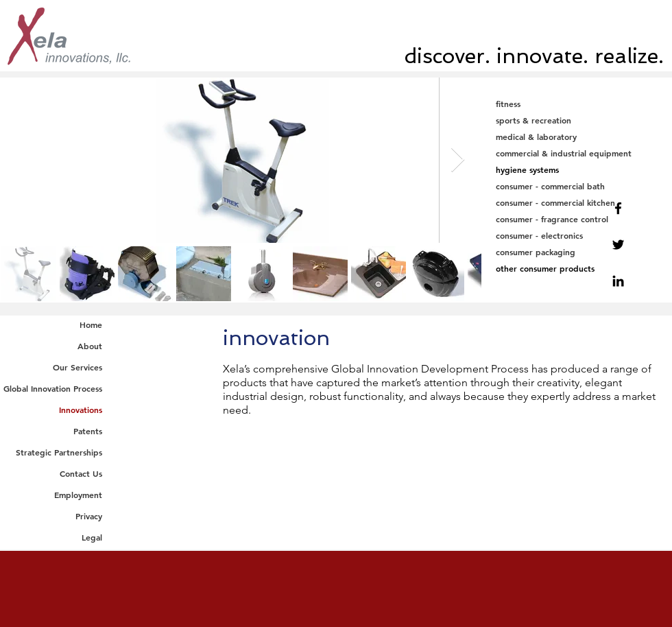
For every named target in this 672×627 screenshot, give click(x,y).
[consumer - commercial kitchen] (577, 203)
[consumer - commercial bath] (577, 186)
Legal (92, 537)
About (90, 346)
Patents (88, 431)
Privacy (89, 516)
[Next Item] (458, 160)
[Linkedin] (618, 281)
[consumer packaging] (577, 252)
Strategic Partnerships (59, 452)
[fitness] (577, 104)
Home (91, 324)
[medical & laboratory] (577, 137)
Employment (78, 495)
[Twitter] (618, 245)
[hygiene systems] (577, 170)
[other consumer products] (577, 269)
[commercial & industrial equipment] (577, 153)
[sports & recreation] (577, 120)
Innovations (81, 410)
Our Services (77, 367)
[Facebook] (618, 208)
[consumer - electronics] (577, 236)
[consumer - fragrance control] (577, 219)
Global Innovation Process (53, 388)
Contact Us (81, 473)
